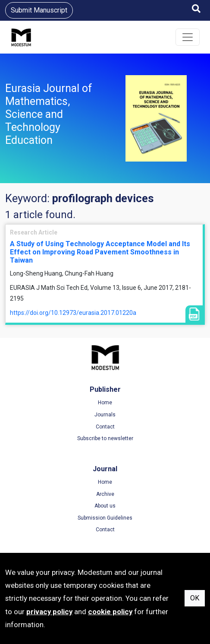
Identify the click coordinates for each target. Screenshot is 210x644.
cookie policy (110, 612)
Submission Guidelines (105, 518)
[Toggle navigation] (188, 37)
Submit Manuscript (39, 10)
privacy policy (49, 612)
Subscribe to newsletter (105, 438)
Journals (105, 415)
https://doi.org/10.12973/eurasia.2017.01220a (73, 313)
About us (105, 506)
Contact (105, 427)
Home (105, 403)
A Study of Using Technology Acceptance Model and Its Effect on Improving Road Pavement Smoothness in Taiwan (100, 252)
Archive (105, 494)
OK (195, 598)
